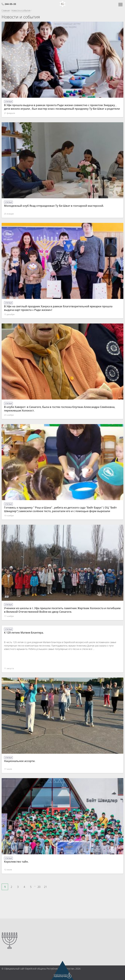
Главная (6, 10)
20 (39, 887)
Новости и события (21, 10)
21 (45, 887)
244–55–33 (10, 4)
